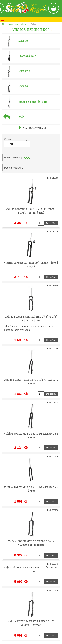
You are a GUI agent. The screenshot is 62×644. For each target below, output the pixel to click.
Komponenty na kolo (17, 24)
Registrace (13, 10)
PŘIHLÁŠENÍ (15, 6)
